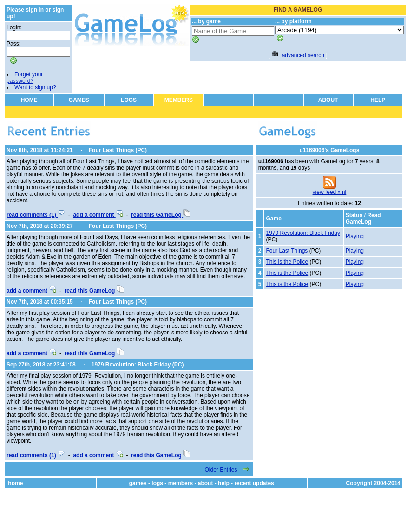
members (181, 483)
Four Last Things (287, 251)
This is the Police (287, 262)
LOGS (129, 100)
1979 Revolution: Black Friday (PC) (138, 365)
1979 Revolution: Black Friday (303, 233)
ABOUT (328, 100)
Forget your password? (25, 78)
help (224, 483)
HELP (378, 100)
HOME (29, 100)
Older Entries (221, 470)
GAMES (79, 100)
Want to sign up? (35, 87)
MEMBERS (179, 100)
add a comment (98, 215)
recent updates (254, 483)
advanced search (303, 55)
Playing (355, 236)
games (138, 483)
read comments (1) (36, 215)
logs (157, 483)
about (206, 483)
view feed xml (330, 192)
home (15, 483)
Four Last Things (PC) (118, 150)
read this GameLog (161, 215)
